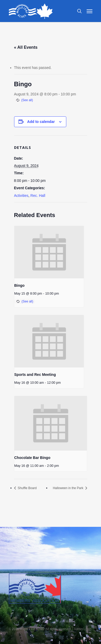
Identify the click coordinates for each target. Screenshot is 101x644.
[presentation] (49, 252)
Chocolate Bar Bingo (32, 458)
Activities (21, 196)
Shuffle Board (27, 488)
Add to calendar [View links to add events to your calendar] (41, 122)
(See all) (27, 100)
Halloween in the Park (68, 488)
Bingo (20, 285)
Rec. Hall (38, 196)
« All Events (26, 47)
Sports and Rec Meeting (35, 375)
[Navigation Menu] (90, 11)
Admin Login (83, 629)
